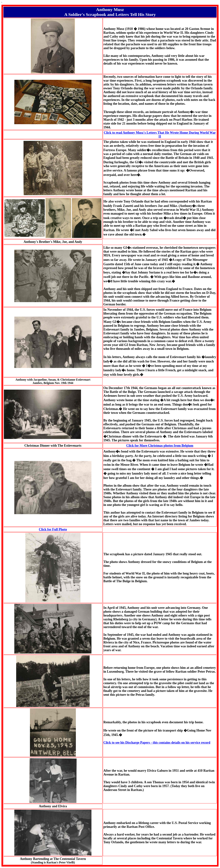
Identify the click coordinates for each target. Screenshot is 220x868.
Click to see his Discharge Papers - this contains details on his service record (157, 743)
